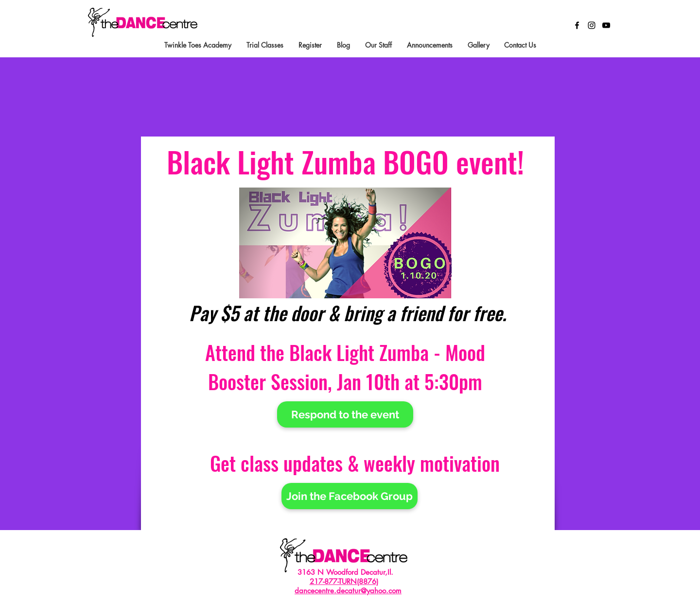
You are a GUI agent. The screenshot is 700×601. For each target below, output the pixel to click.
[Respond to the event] (345, 414)
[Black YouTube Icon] (606, 25)
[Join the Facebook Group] (350, 496)
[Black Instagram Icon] (592, 25)
